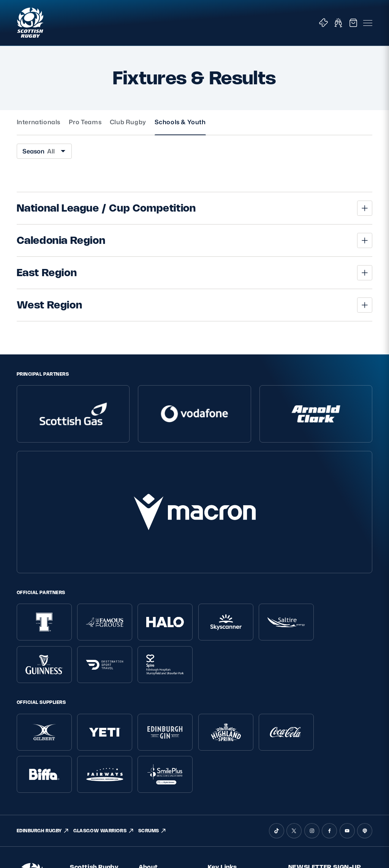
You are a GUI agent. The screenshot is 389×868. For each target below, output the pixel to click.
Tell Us (146, 775)
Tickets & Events (229, 734)
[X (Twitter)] (294, 684)
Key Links (222, 720)
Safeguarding (156, 765)
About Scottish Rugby (166, 734)
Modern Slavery (90, 781)
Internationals (39, 123)
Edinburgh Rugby (230, 796)
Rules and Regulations (154, 790)
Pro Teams (85, 123)
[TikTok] (277, 684)
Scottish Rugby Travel (235, 786)
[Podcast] (365, 684)
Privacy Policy (87, 742)
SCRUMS (153, 684)
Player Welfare (157, 755)
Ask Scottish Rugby (163, 744)
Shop (214, 744)
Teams (216, 755)
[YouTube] (347, 684)
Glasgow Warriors (230, 806)
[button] (195, 208)
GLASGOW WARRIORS (104, 684)
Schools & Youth (180, 123)
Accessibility (85, 809)
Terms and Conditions (98, 753)
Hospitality (221, 765)
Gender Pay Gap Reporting (91, 795)
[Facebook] (329, 684)
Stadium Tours (226, 775)
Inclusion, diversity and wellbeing (93, 767)
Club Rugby (128, 123)
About (148, 720)
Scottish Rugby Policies (94, 725)
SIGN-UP (305, 790)
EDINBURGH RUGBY (43, 684)
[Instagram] (312, 684)
